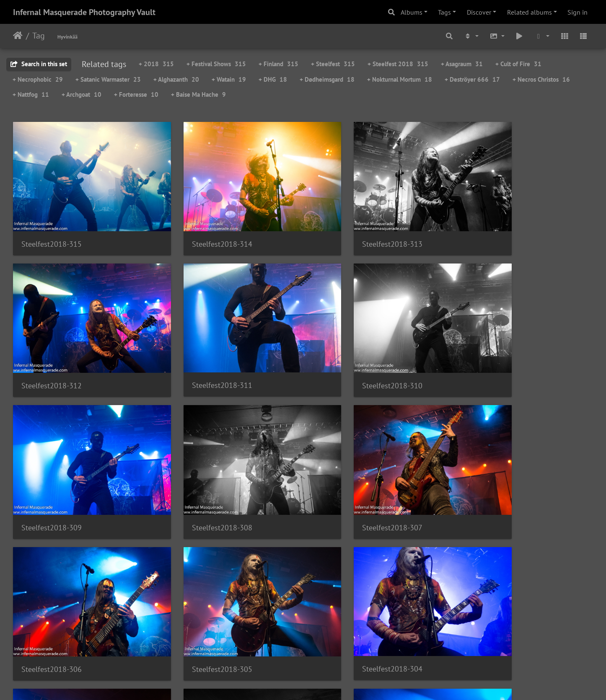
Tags (444, 12)
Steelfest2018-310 (200, 355)
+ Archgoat (82, 94)
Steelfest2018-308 (496, 355)
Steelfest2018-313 (348, 229)
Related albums (530, 12)
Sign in (578, 12)
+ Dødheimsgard (327, 79)
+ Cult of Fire (518, 64)
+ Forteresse (136, 94)
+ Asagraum (462, 64)
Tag (39, 36)
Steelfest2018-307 (52, 481)
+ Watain (229, 79)
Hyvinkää (67, 37)
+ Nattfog (31, 94)
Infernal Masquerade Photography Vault (84, 12)
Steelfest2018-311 (52, 354)
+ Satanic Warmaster (108, 79)
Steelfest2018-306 (200, 481)
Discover (479, 12)
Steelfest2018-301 (348, 607)
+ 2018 (156, 64)
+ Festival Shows (216, 64)
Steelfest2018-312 (496, 229)
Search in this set (39, 64)
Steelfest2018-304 (496, 481)
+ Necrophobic (38, 79)
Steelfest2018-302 (200, 607)
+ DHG (273, 79)
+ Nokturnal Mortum (400, 79)
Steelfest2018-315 (52, 229)
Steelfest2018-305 (348, 481)
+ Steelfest (333, 64)
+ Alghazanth (176, 79)
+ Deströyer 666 (472, 79)
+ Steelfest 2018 (398, 64)
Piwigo (320, 682)
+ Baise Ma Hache (198, 94)
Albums (412, 12)
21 (344, 651)
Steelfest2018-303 (52, 607)
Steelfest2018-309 (348, 355)
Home (18, 36)
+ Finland (278, 64)
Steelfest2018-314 (200, 229)
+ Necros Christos (541, 79)
